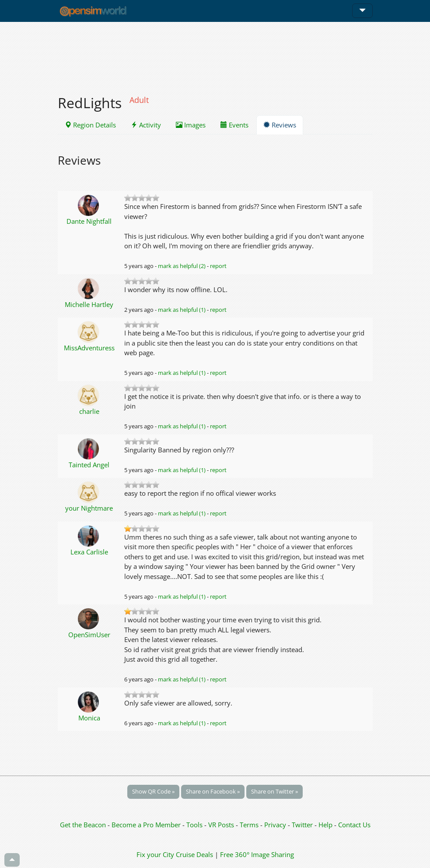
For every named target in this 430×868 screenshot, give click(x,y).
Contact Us (354, 825)
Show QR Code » (153, 791)
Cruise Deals (194, 854)
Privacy (275, 825)
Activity (146, 125)
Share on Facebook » (213, 791)
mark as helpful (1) (182, 310)
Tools (195, 825)
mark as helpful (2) (182, 266)
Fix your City (155, 854)
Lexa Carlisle (89, 552)
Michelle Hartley (89, 304)
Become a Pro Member (147, 825)
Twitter (302, 825)
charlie (89, 411)
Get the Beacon (83, 825)
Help (325, 825)
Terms (250, 825)
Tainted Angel (89, 465)
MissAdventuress (89, 348)
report (218, 266)
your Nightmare (89, 508)
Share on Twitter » (274, 791)
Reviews (280, 125)
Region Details (90, 125)
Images (191, 125)
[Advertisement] (215, 53)
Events (234, 125)
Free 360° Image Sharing (257, 854)
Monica (89, 718)
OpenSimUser (89, 635)
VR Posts (222, 825)
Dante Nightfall (89, 221)
